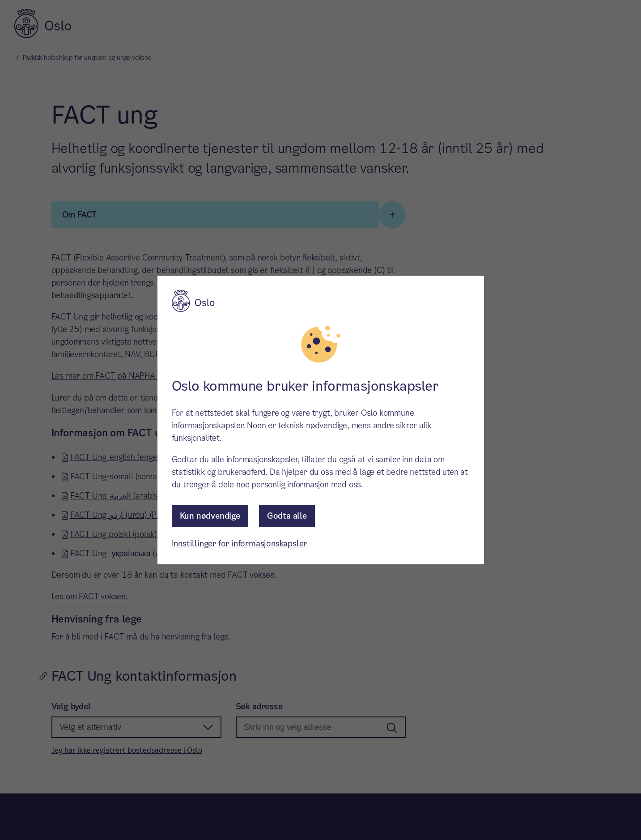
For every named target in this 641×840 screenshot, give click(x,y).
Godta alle (287, 516)
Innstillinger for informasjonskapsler (240, 544)
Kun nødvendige (210, 516)
